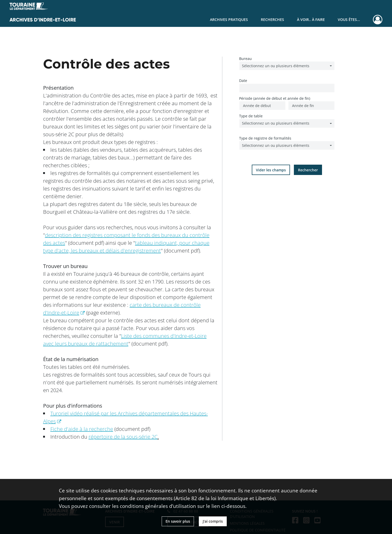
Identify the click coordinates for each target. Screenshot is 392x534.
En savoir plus (178, 521)
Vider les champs (271, 170)
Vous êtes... (349, 20)
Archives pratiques (229, 20)
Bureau (245, 59)
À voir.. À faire (311, 20)
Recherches (272, 20)
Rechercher (308, 170)
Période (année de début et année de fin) (275, 98)
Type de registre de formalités (265, 138)
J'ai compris (213, 521)
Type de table (251, 116)
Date (243, 81)
